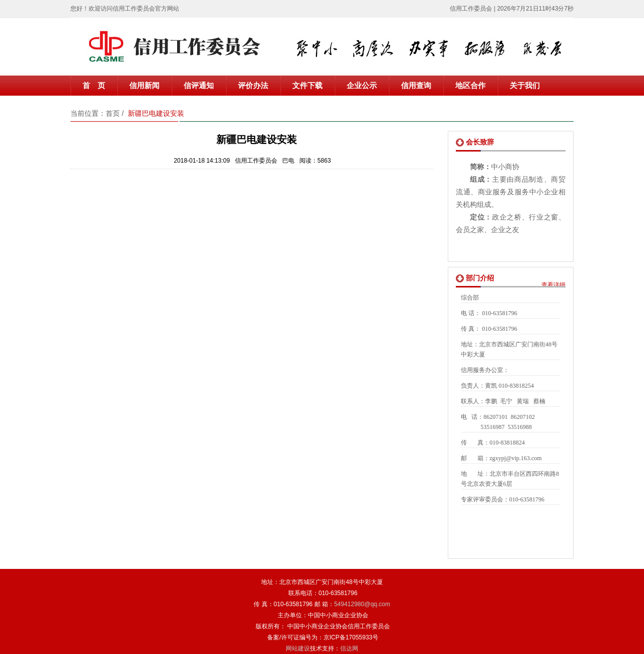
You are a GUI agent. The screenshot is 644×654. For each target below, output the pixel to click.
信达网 (349, 648)
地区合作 (470, 86)
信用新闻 (144, 86)
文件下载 (307, 86)
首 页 (94, 86)
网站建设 (298, 648)
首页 (113, 113)
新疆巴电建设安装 (156, 113)
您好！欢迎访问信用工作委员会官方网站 (125, 9)
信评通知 (199, 86)
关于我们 (525, 86)
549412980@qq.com (362, 604)
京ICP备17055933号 (351, 637)
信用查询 (416, 86)
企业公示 (362, 86)
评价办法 (253, 86)
